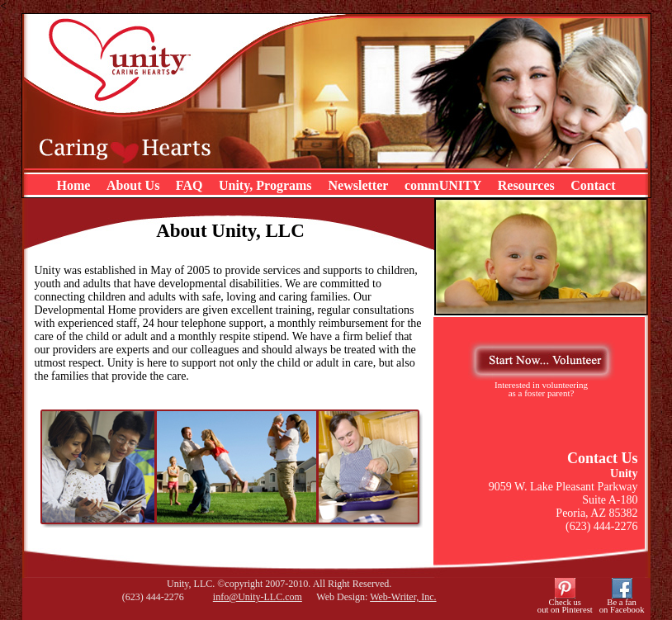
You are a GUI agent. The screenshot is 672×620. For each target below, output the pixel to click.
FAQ (189, 185)
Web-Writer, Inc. (403, 597)
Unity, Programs (267, 185)
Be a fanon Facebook (622, 606)
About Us (133, 185)
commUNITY (443, 185)
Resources (526, 185)
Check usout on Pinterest (565, 606)
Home (74, 185)
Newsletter (359, 185)
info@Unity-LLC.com (258, 597)
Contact (593, 185)
